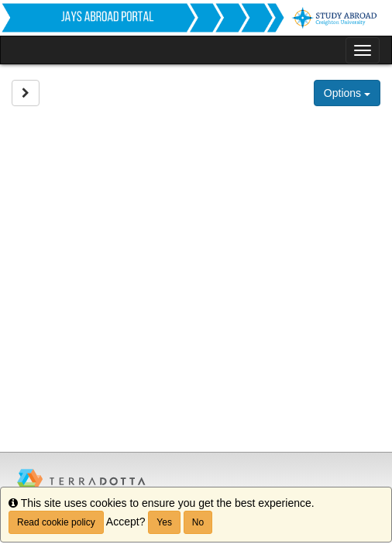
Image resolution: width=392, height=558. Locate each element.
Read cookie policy (56, 522)
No (198, 522)
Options (347, 93)
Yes (164, 522)
